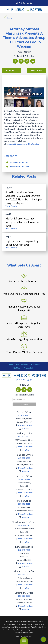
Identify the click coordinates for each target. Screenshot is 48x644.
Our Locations (22, 365)
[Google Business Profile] (18, 390)
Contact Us (36, 365)
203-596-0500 (24, 596)
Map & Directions (25, 425)
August (10, 18)
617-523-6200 (24, 3)
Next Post (36, 70)
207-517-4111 (24, 504)
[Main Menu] (24, 640)
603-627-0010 (24, 525)
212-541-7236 (24, 550)
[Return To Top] (43, 639)
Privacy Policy (30, 368)
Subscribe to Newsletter (24, 395)
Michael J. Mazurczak (19, 162)
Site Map (16, 368)
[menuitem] (10, 365)
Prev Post (11, 70)
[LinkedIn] (24, 390)
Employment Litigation (19, 166)
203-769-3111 (24, 479)
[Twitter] (30, 390)
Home (10, 365)
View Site (25, 429)
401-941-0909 (24, 575)
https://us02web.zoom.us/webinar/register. (23, 144)
